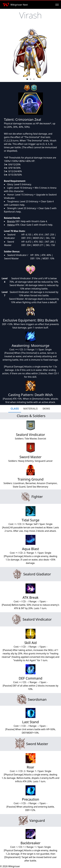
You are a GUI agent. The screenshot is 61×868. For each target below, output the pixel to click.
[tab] (15, 409)
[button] (27, 79)
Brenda (11, 221)
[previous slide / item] (4, 53)
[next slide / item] (57, 53)
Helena (11, 225)
